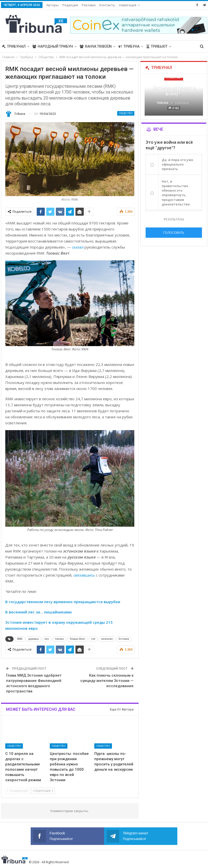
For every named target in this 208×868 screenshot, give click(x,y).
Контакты (107, 5)
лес (47, 639)
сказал (78, 247)
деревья (33, 639)
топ (93, 639)
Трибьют (157, 46)
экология (107, 639)
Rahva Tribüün (96, 46)
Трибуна (129, 46)
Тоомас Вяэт (77, 639)
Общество (126, 113)
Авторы (52, 5)
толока (59, 639)
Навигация (128, 5)
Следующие (43, 791)
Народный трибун (53, 46)
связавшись (84, 575)
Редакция (70, 5)
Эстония (124, 639)
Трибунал (14, 46)
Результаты (174, 219)
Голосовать (174, 232)
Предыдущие (18, 791)
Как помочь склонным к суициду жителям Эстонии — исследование (107, 681)
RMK (20, 639)
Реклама (89, 5)
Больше (182, 46)
